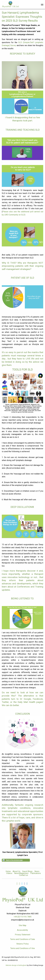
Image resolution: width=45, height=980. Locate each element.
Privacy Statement (23, 935)
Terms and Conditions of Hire (23, 948)
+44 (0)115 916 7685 (23, 917)
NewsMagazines (21, 873)
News (37, 871)
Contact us (24, 875)
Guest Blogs (27, 871)
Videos (9, 873)
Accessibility (22, 930)
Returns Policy (23, 944)
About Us (16, 871)
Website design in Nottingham (16, 965)
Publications (36, 873)
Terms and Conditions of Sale (23, 939)
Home (8, 871)
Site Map (22, 925)
